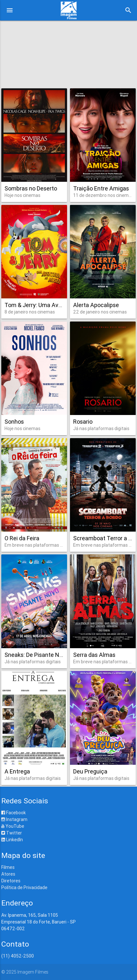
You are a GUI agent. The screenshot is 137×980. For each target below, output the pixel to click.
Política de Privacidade (24, 887)
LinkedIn (12, 840)
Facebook (14, 813)
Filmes (8, 867)
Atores (8, 874)
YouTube (13, 826)
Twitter (12, 833)
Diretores (11, 881)
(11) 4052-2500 (18, 956)
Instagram (14, 819)
